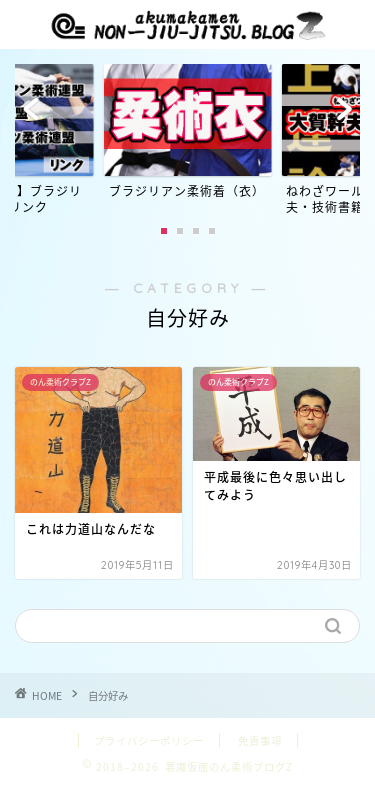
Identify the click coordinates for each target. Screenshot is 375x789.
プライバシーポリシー (149, 740)
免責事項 (260, 740)
